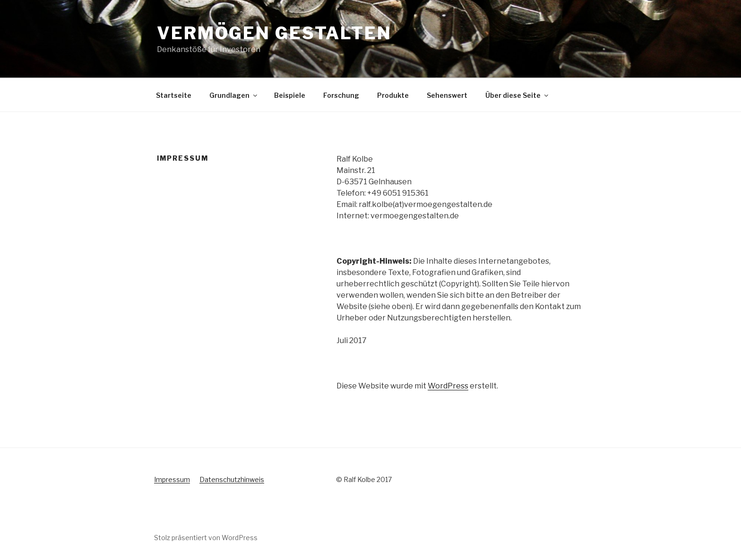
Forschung (341, 95)
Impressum (172, 479)
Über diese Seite (517, 95)
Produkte (393, 95)
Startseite (174, 95)
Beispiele (290, 95)
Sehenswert (447, 95)
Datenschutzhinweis (232, 479)
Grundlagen (234, 95)
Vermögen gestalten (274, 33)
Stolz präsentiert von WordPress (206, 538)
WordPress (448, 386)
